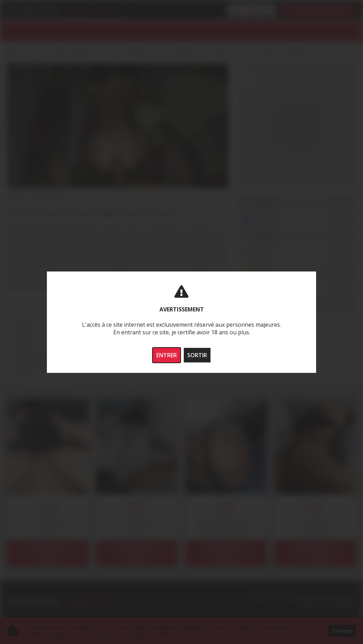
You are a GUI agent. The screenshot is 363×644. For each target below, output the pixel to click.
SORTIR (197, 355)
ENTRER (167, 355)
